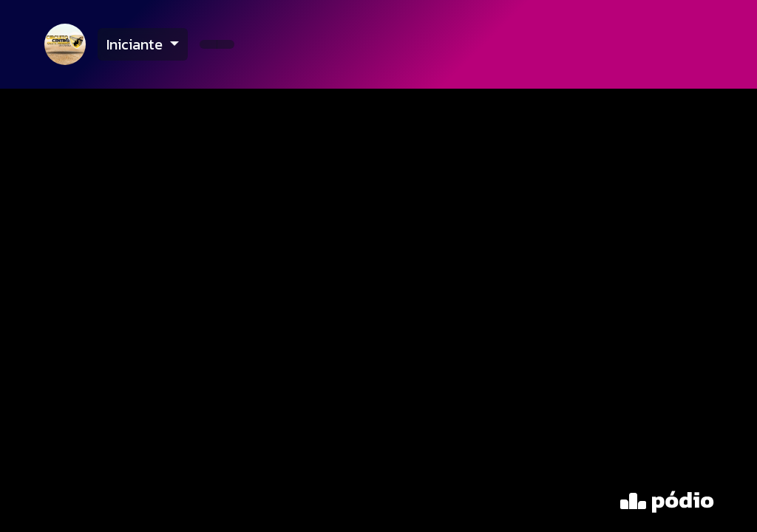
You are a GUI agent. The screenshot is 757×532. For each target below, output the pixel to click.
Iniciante (136, 44)
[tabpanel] (378, 310)
